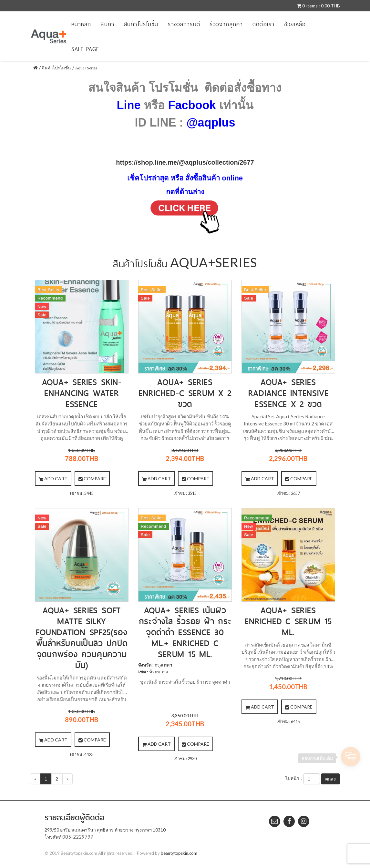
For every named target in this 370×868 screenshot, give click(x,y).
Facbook (192, 105)
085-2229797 (78, 837)
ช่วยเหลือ (295, 24)
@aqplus (211, 123)
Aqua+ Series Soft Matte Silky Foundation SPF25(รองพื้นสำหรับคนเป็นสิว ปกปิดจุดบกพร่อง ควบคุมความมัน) (82, 638)
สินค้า (108, 24)
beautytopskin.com (179, 853)
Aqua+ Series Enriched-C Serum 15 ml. (288, 621)
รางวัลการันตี (184, 24)
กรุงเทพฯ (163, 665)
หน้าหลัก (81, 24)
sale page (85, 49)
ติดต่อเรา (263, 24)
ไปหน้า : (294, 778)
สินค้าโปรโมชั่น (141, 24)
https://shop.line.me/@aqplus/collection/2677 (185, 162)
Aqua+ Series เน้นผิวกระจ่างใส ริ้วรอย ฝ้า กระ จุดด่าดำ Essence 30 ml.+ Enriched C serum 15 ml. (185, 632)
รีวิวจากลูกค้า (226, 24)
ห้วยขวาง (159, 672)
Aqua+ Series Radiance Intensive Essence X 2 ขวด (288, 393)
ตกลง (330, 779)
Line (128, 105)
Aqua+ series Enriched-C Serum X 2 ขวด (185, 393)
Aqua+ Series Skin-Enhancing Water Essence (82, 393)
